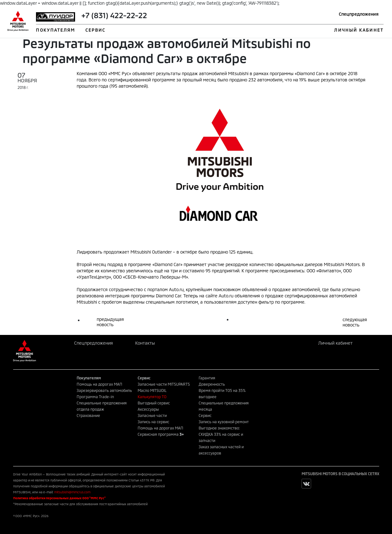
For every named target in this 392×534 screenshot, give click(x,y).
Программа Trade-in (95, 397)
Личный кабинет (335, 343)
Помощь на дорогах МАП (99, 384)
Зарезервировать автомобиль (104, 390)
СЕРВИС (96, 30)
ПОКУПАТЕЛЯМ (56, 30)
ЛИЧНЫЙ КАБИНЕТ (359, 30)
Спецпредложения (359, 14)
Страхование (88, 415)
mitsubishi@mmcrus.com (72, 492)
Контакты (145, 343)
